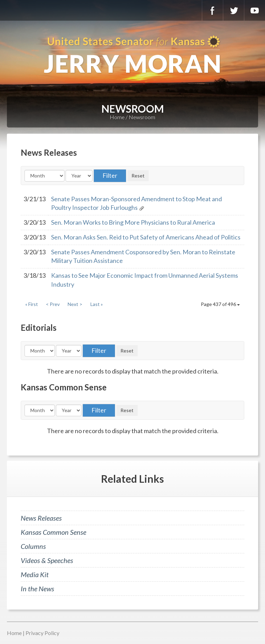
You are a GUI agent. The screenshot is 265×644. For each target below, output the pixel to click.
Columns (33, 546)
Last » (97, 304)
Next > (75, 304)
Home (117, 117)
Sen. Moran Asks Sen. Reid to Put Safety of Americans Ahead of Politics (146, 237)
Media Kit (35, 574)
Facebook (213, 10)
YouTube (255, 10)
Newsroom (142, 117)
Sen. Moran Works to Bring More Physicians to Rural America (133, 222)
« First (32, 304)
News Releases (41, 518)
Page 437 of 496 (220, 304)
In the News (37, 589)
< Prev (53, 304)
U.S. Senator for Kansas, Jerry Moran (132, 55)
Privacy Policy (42, 633)
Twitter (234, 10)
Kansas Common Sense (53, 532)
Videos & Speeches (47, 560)
